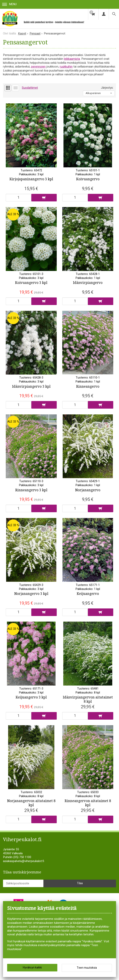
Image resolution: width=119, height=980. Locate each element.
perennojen (38, 67)
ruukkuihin (66, 67)
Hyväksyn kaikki (32, 968)
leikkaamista (72, 59)
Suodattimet (30, 88)
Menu (9, 4)
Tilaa (80, 891)
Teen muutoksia (87, 968)
